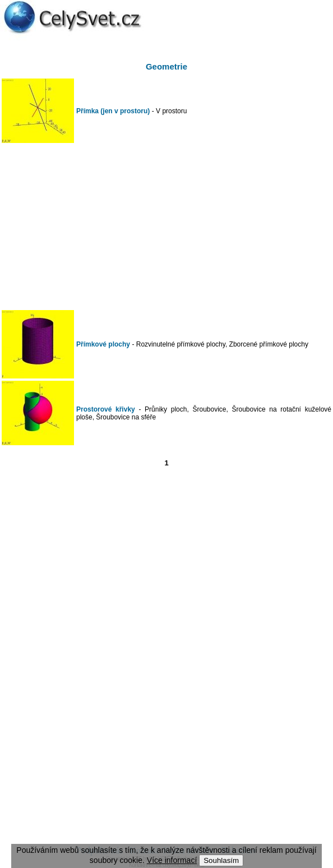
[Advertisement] (166, 227)
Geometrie (166, 66)
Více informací (172, 860)
